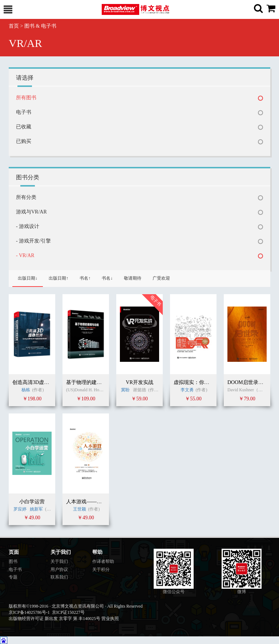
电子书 (24, 112)
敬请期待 (133, 278)
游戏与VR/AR (31, 212)
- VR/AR (25, 255)
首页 (14, 26)
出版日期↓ (28, 278)
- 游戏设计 (28, 226)
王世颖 (80, 509)
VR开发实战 (139, 382)
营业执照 (110, 619)
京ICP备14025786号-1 (29, 612)
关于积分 (101, 569)
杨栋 (26, 390)
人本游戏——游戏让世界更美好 (102, 502)
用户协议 (59, 569)
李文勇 (187, 390)
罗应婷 (20, 509)
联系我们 (59, 577)
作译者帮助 (103, 561)
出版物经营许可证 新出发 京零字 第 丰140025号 (54, 619)
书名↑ (85, 278)
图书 (13, 561)
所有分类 (26, 197)
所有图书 (26, 98)
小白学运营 (32, 502)
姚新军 (36, 509)
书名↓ (107, 278)
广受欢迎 (161, 278)
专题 (13, 577)
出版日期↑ (58, 278)
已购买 (24, 141)
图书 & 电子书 (40, 26)
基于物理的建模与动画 (92, 382)
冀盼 (125, 390)
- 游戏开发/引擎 (33, 241)
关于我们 (59, 561)
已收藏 (24, 127)
